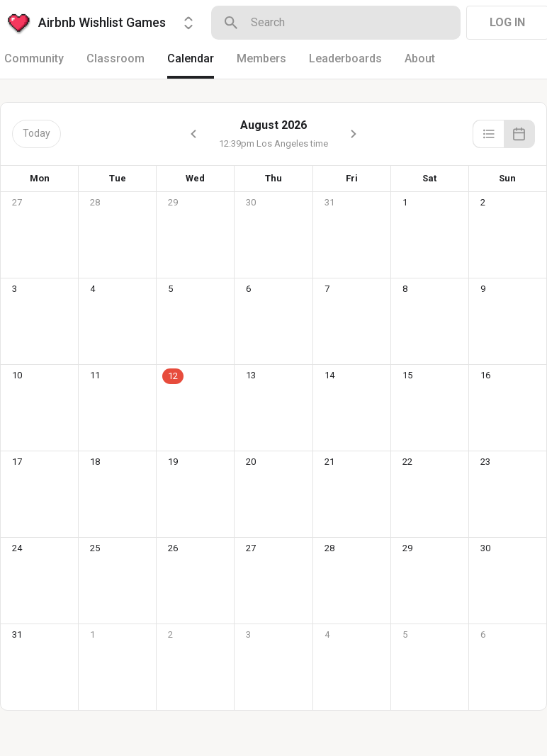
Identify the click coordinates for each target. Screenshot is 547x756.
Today (36, 133)
